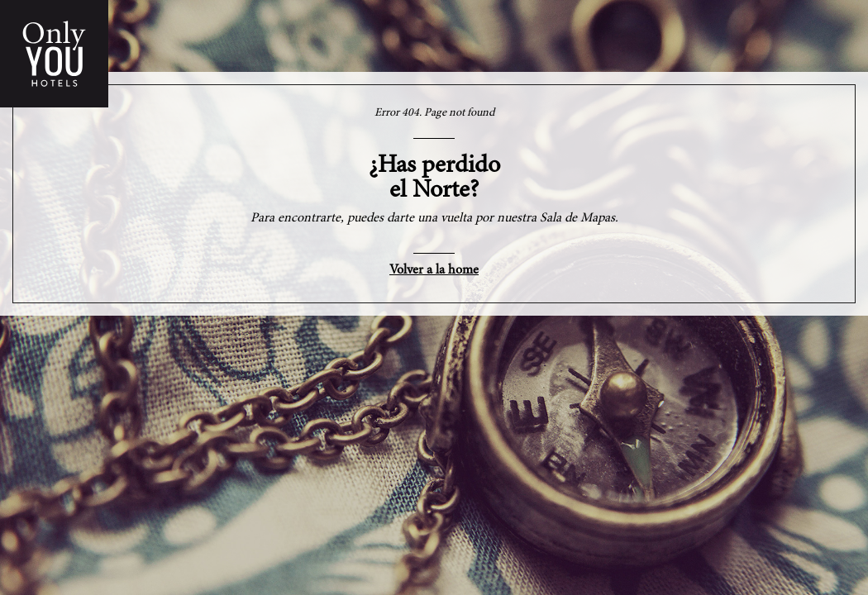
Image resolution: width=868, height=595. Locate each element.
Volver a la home (434, 270)
